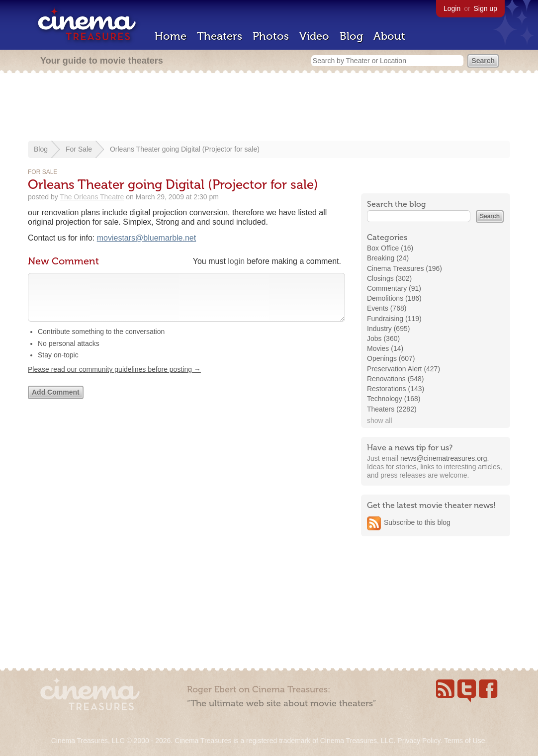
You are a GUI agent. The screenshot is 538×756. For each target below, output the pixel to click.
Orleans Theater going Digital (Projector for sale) (185, 149)
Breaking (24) (388, 258)
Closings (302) (389, 278)
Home (171, 36)
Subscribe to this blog (417, 522)
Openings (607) (391, 358)
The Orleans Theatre (92, 197)
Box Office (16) (390, 248)
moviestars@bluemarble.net (146, 238)
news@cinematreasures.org (444, 458)
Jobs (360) (383, 338)
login (236, 261)
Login (452, 8)
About (389, 36)
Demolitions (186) (394, 298)
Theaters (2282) (392, 409)
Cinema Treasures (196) (404, 268)
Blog (351, 36)
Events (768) (387, 308)
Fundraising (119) (394, 319)
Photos (271, 36)
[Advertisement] (269, 108)
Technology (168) (394, 399)
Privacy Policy (419, 741)
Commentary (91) (394, 288)
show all (380, 420)
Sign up (486, 8)
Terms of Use (464, 741)
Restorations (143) (396, 389)
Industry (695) (388, 329)
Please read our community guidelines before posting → (114, 379)
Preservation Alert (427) (403, 369)
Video (314, 36)
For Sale (79, 149)
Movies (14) (385, 348)
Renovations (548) (395, 379)
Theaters (220, 36)
